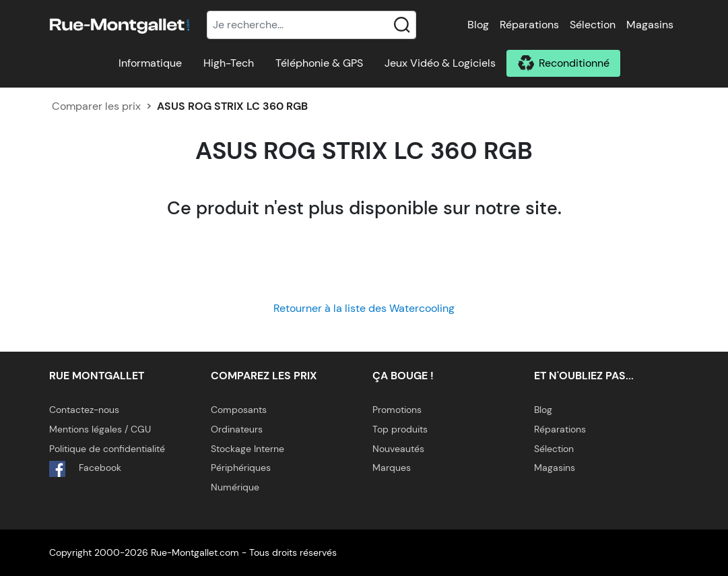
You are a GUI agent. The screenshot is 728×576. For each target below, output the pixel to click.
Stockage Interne (247, 449)
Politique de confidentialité (107, 449)
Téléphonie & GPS (319, 63)
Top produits (400, 429)
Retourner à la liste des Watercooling (364, 308)
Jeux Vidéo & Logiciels (440, 63)
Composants (239, 410)
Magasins (650, 25)
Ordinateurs (237, 429)
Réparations (529, 25)
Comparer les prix (96, 106)
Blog (478, 25)
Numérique (235, 487)
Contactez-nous (84, 410)
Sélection (593, 25)
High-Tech (229, 63)
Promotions (397, 410)
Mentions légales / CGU (100, 429)
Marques (392, 468)
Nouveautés (398, 449)
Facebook (85, 469)
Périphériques (241, 468)
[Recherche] (312, 25)
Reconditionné (574, 63)
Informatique (150, 63)
